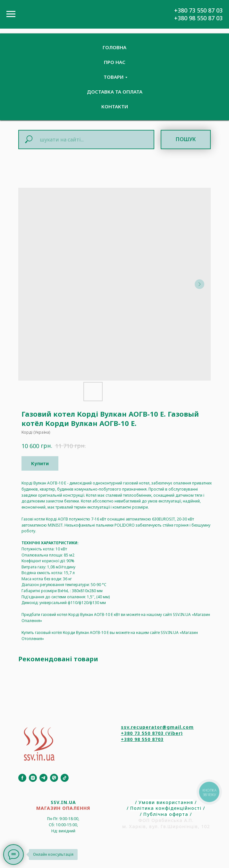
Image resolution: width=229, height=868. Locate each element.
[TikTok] (65, 778)
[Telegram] (43, 778)
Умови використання (166, 802)
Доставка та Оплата (115, 92)
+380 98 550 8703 (142, 739)
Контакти (115, 106)
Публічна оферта (166, 814)
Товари (114, 77)
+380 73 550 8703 (142, 733)
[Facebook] (22, 778)
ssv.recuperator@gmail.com (157, 727)
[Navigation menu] (11, 14)
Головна (115, 47)
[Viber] (54, 778)
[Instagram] (33, 778)
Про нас (115, 62)
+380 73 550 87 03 (198, 10)
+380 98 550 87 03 (198, 18)
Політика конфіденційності (166, 808)
